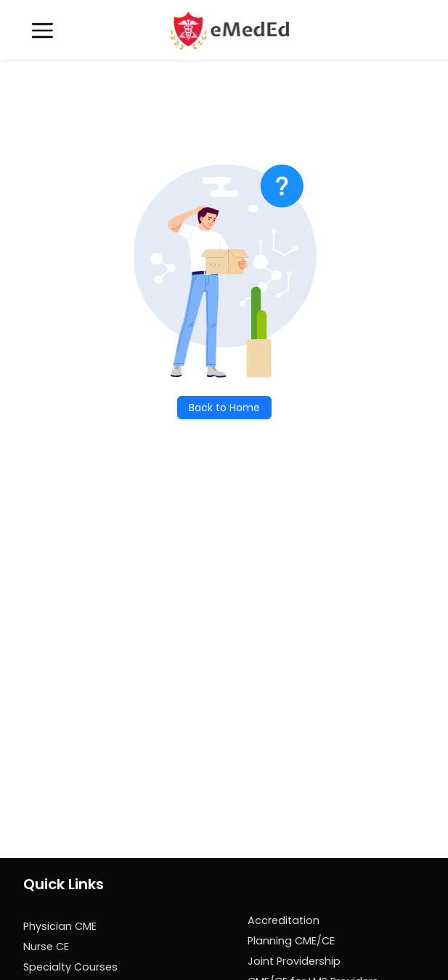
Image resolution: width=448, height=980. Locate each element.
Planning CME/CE (291, 941)
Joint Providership (294, 961)
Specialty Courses (70, 967)
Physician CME (60, 926)
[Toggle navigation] (42, 31)
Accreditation (284, 920)
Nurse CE (46, 947)
